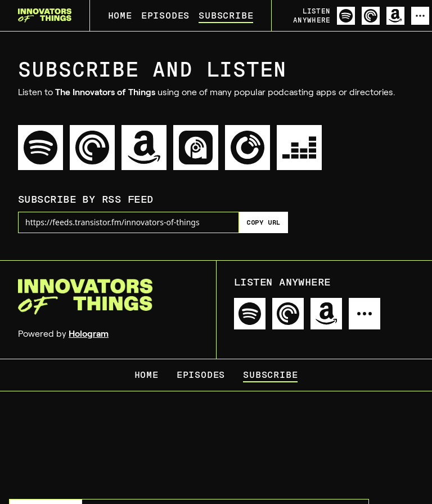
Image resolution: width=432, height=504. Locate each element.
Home (120, 15)
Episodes (165, 15)
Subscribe (226, 15)
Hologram (89, 334)
